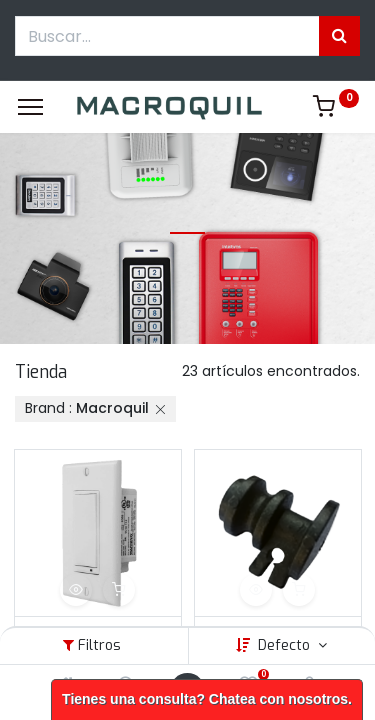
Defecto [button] (286, 645)
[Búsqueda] (339, 36)
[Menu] (30, 107)
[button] (76, 590)
